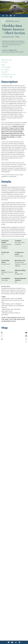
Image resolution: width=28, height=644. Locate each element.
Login (16, 2)
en (20, 2)
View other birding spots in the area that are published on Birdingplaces (13, 319)
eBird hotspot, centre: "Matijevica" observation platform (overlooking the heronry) (13, 306)
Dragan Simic (13, 50)
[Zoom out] (26, 341)
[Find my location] (2, 333)
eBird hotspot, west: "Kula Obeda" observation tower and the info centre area (13, 300)
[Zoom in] (26, 339)
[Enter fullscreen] (26, 336)
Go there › (7, 77)
